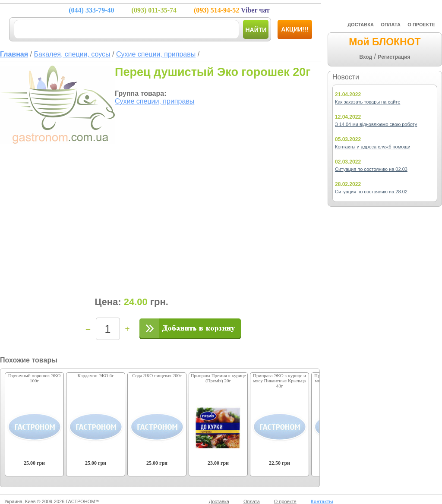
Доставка (219, 501)
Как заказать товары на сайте (368, 102)
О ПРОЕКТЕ (421, 25)
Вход (366, 57)
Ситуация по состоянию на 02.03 (371, 169)
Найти (256, 30)
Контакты (322, 501)
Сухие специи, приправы (155, 101)
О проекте (285, 501)
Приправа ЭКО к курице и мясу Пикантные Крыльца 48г (279, 381)
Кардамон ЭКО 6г (95, 375)
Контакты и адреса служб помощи (373, 147)
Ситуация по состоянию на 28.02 (371, 192)
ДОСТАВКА (361, 25)
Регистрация (394, 57)
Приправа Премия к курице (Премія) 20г (218, 378)
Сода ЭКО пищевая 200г (157, 375)
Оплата (252, 501)
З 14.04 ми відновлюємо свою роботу (376, 124)
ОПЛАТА (391, 25)
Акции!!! (295, 29)
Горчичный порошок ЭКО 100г (35, 378)
